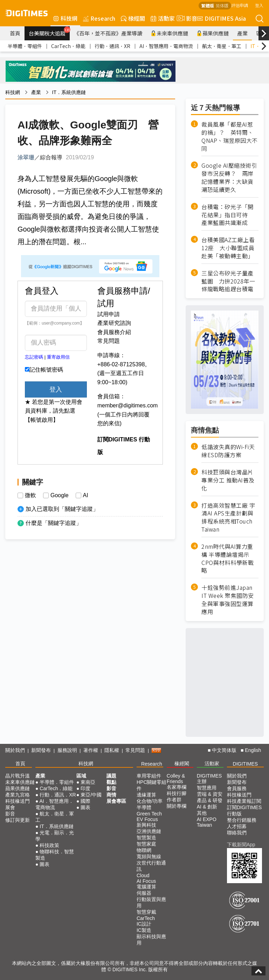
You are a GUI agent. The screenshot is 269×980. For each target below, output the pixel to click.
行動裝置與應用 (151, 902)
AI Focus (146, 881)
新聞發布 (41, 750)
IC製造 (144, 930)
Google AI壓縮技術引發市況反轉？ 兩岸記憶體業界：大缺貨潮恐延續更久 (229, 178)
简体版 (222, 5)
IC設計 (144, 924)
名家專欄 (177, 787)
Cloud (143, 875)
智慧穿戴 (146, 912)
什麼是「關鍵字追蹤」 (54, 523)
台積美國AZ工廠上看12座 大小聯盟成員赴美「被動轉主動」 (228, 248)
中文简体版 (224, 750)
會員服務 (237, 788)
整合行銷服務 (242, 820)
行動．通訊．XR (112, 46)
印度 (85, 788)
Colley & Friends (176, 779)
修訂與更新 (18, 820)
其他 (202, 813)
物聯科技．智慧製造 (55, 855)
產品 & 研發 (210, 800)
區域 (81, 776)
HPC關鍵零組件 (152, 785)
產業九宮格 (18, 795)
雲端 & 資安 (210, 794)
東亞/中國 (91, 795)
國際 (85, 801)
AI (86, 495)
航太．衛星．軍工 (222, 46)
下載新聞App (241, 845)
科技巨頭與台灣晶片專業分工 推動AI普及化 (228, 480)
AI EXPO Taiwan (207, 822)
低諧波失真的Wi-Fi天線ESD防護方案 (228, 451)
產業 (242, 33)
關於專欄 (177, 806)
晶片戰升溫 (18, 776)
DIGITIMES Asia (222, 18)
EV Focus (147, 819)
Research (99, 18)
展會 (10, 807)
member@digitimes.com (128, 405)
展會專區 (116, 801)
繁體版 (208, 5)
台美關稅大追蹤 (49, 32)
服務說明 (67, 750)
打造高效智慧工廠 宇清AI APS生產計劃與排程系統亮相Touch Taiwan (228, 518)
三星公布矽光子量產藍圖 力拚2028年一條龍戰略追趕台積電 (228, 281)
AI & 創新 (207, 807)
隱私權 (112, 750)
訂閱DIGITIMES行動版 (244, 811)
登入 (259, 5)
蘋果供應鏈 (213, 33)
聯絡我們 (237, 833)
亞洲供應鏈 (149, 831)
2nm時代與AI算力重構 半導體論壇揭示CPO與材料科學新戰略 (227, 559)
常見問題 (109, 341)
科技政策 (49, 845)
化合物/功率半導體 (150, 804)
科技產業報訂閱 (244, 801)
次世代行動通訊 (151, 866)
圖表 (44, 864)
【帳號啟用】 (42, 420)
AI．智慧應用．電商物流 (166, 46)
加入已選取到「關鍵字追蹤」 (62, 509)
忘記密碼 (34, 357)
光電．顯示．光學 (55, 836)
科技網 (65, 18)
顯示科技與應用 (151, 940)
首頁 (15, 33)
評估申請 (240, 5)
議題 (111, 776)
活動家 (163, 18)
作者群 (174, 800)
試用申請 (109, 314)
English (253, 750)
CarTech (146, 918)
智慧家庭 (146, 844)
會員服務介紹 (114, 332)
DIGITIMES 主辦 (209, 779)
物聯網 (144, 850)
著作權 (91, 750)
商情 (111, 795)
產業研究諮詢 (114, 323)
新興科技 (146, 825)
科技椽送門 (18, 801)
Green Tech (149, 814)
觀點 (111, 782)
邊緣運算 (146, 795)
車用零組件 (149, 776)
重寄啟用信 (58, 357)
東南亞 (88, 782)
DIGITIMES (246, 764)
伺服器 (144, 893)
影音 (186, 18)
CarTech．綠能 (68, 46)
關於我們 (15, 750)
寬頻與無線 (149, 856)
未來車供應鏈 (169, 33)
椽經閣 (133, 18)
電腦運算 (146, 887)
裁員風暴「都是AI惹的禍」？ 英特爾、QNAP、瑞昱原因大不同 (230, 136)
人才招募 (237, 826)
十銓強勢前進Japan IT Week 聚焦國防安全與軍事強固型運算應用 (228, 599)
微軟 (30, 495)
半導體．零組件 (25, 46)
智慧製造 (146, 838)
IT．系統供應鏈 (69, 92)
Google (60, 495)
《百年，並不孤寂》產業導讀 (108, 33)
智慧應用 (207, 788)
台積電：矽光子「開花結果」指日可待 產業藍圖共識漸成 (227, 215)
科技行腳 (177, 793)
